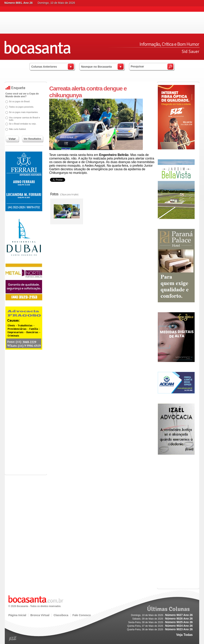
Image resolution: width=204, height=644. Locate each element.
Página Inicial (17, 615)
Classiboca (61, 615)
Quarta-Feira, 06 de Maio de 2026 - (160, 629)
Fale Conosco (82, 615)
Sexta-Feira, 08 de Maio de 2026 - (160, 622)
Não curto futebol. (18, 129)
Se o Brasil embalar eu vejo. (23, 124)
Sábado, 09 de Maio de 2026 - (162, 619)
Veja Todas (184, 635)
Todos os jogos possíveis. (21, 107)
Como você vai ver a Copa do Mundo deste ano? (22, 95)
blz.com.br (13, 639)
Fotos (64, 194)
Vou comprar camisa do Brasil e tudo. (24, 119)
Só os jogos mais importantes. (24, 112)
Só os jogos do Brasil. (20, 101)
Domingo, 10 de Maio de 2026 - (162, 615)
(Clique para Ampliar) (69, 195)
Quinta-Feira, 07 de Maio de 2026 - (160, 626)
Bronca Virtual (40, 615)
